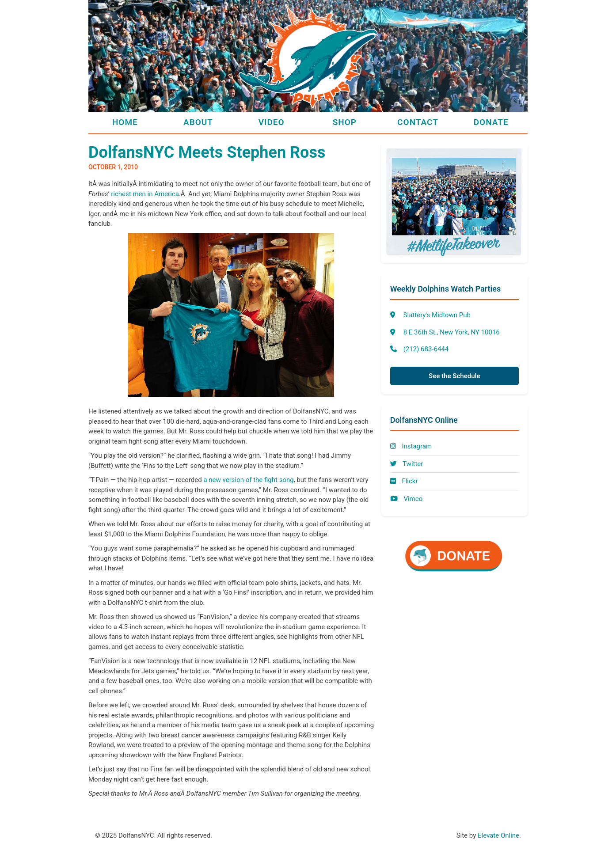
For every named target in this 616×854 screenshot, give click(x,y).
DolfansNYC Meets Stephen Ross (207, 152)
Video (272, 122)
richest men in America (145, 194)
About (198, 122)
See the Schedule (454, 376)
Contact (418, 122)
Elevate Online (498, 835)
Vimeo (407, 499)
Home (125, 122)
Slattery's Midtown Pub (437, 315)
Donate (491, 122)
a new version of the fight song (248, 480)
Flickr (404, 481)
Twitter (407, 464)
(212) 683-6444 (426, 349)
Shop (345, 122)
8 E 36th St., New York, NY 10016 (452, 332)
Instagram (411, 446)
